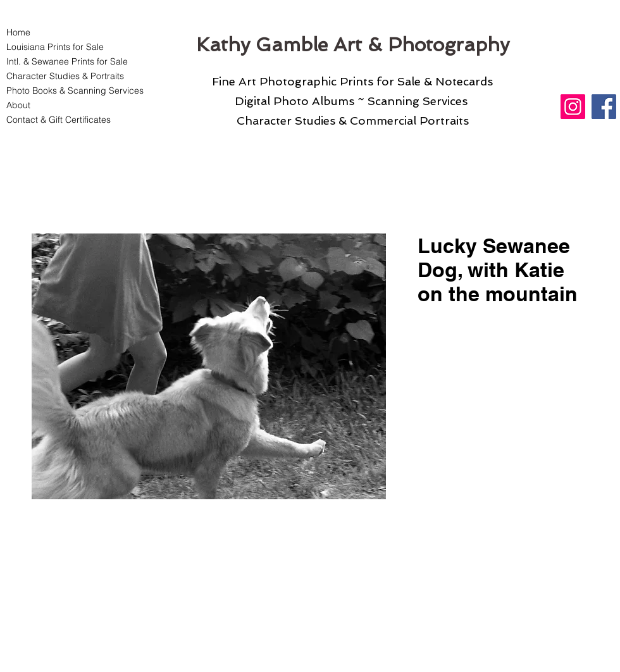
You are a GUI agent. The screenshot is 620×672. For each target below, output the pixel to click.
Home (18, 32)
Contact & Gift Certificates (59, 120)
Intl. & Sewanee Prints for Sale (67, 61)
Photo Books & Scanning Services (67, 90)
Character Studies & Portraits (65, 76)
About (18, 105)
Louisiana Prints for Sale (55, 47)
